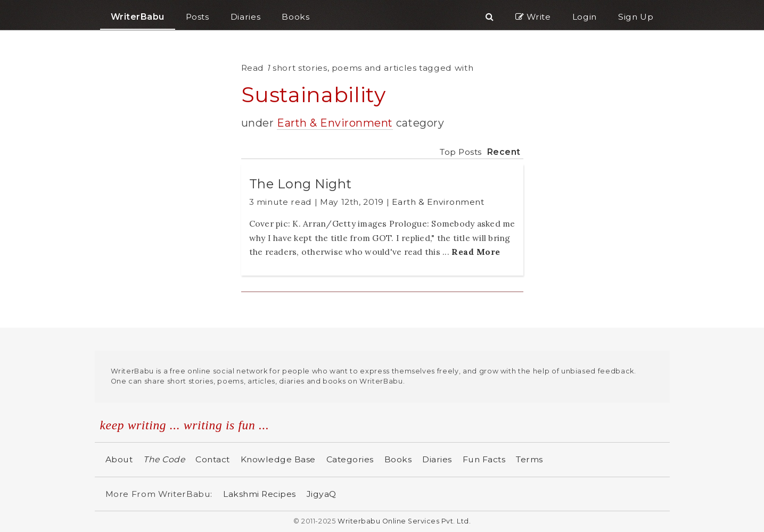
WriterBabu (138, 17)
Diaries (437, 459)
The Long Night (301, 184)
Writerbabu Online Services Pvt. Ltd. (404, 521)
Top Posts (461, 152)
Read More (476, 252)
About (119, 459)
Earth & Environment (335, 123)
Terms (529, 459)
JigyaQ (322, 494)
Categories (350, 459)
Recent (504, 152)
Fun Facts (484, 459)
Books (398, 459)
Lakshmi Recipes (260, 494)
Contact (213, 459)
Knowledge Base (278, 459)
